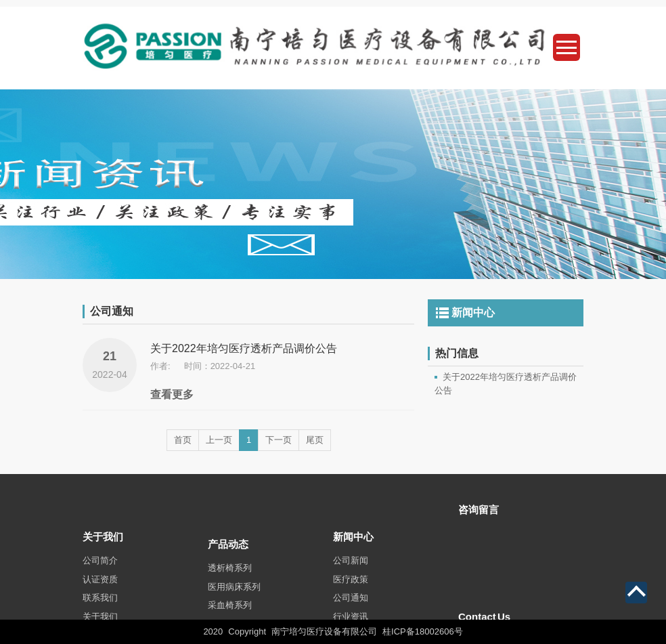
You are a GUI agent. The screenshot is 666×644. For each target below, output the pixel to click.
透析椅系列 (230, 585)
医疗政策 (351, 594)
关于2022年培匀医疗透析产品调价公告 (244, 348)
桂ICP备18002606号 (423, 631)
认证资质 (100, 594)
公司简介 (100, 575)
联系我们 (100, 613)
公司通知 (351, 613)
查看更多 (172, 394)
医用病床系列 (234, 604)
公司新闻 (351, 575)
